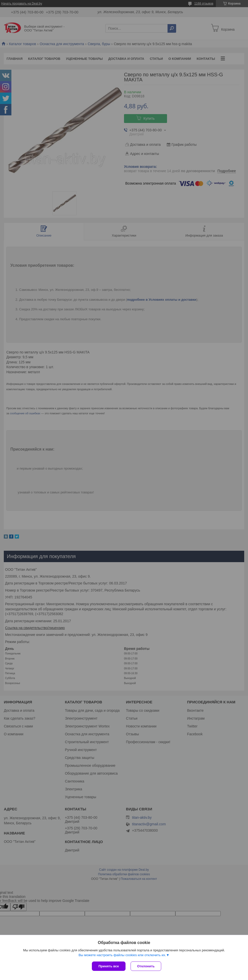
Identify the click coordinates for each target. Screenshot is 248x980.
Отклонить (146, 966)
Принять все (109, 966)
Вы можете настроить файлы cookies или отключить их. (122, 955)
